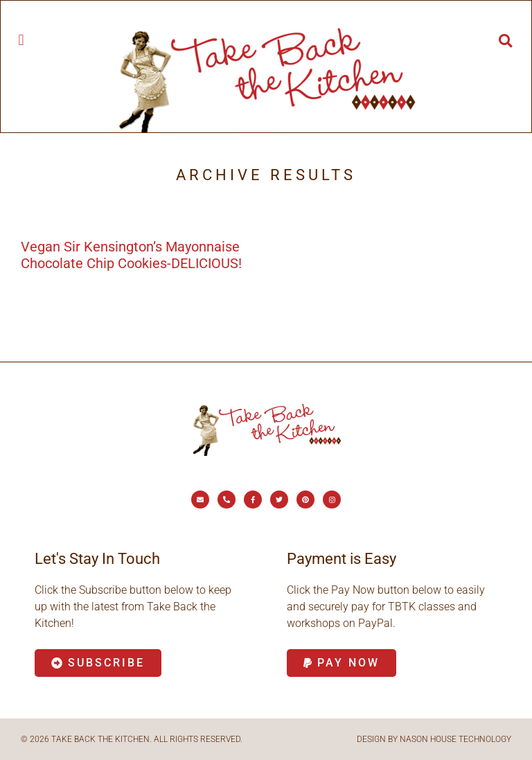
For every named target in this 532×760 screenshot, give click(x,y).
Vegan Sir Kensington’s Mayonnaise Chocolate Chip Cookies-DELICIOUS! (131, 255)
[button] (21, 40)
